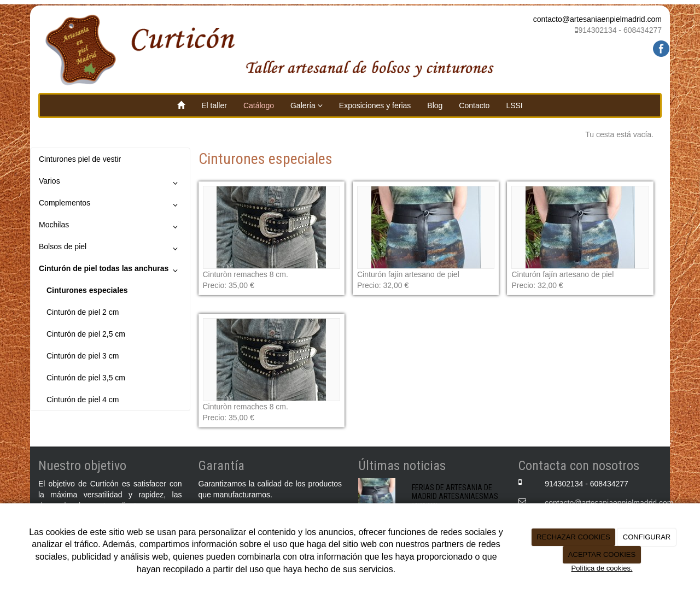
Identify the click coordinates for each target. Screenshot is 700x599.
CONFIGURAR (647, 537)
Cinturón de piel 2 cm (83, 312)
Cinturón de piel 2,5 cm (86, 334)
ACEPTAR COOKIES (602, 554)
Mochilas (110, 227)
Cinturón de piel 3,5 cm (86, 378)
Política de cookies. (602, 568)
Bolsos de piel (110, 249)
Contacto (474, 105)
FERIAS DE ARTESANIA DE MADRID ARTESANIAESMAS (455, 492)
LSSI (514, 105)
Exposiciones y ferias (375, 105)
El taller (214, 105)
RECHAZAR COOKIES (573, 537)
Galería (307, 105)
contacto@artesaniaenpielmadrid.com (597, 19)
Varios (110, 183)
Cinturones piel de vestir (80, 159)
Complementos (110, 205)
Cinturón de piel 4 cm (83, 400)
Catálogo (259, 105)
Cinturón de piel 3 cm (83, 356)
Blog (435, 105)
